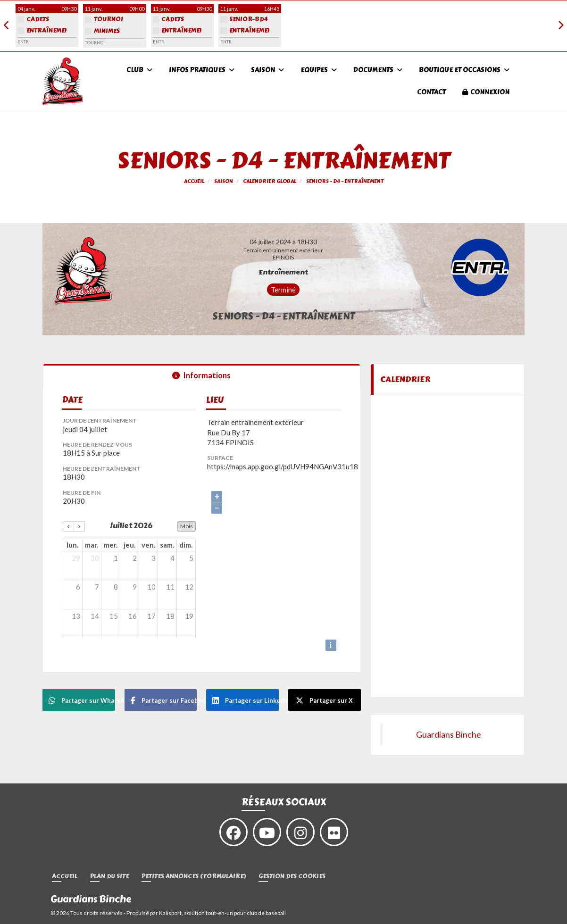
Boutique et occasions (464, 70)
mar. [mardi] (92, 545)
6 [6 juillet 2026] (78, 587)
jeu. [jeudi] (129, 545)
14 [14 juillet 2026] (95, 616)
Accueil (65, 877)
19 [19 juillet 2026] (189, 616)
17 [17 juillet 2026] (151, 616)
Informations (201, 375)
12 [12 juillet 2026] (189, 587)
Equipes (319, 70)
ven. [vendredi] (148, 545)
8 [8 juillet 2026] (116, 587)
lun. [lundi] (72, 545)
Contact (431, 92)
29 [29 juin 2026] (76, 558)
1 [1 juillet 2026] (116, 558)
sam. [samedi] (167, 545)
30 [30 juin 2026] (95, 558)
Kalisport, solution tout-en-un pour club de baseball (222, 913)
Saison (267, 70)
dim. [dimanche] (186, 545)
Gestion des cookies (292, 877)
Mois (187, 526)
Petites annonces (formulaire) (194, 877)
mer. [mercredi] (111, 545)
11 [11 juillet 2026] (170, 587)
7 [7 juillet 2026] (97, 587)
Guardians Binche (449, 735)
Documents (378, 70)
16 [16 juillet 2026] (133, 616)
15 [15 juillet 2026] (114, 616)
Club (139, 70)
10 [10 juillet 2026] (151, 587)
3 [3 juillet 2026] (154, 558)
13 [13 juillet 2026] (76, 616)
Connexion (486, 92)
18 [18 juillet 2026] (170, 616)
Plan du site (109, 877)
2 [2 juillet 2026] (135, 558)
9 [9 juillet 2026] (135, 587)
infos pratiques (202, 70)
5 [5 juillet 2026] (191, 558)
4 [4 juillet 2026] (172, 558)
